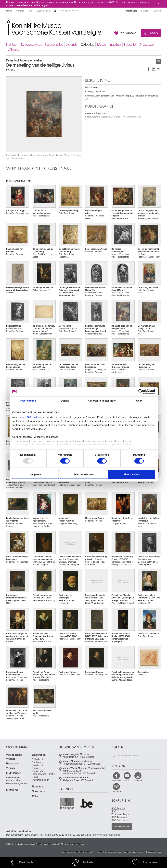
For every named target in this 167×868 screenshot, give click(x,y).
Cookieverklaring (153, 852)
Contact (20, 11)
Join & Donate (128, 33)
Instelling (115, 45)
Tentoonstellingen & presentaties (42, 45)
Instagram (138, 781)
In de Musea (14, 773)
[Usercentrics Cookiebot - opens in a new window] (141, 392)
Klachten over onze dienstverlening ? (77, 852)
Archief (36, 768)
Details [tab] (65, 401)
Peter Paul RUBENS (113, 115)
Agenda (72, 45)
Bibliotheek (38, 759)
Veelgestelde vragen (14, 757)
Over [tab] (139, 401)
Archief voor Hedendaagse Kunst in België (44, 774)
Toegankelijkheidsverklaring (109, 852)
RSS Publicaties (120, 820)
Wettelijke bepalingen (133, 852)
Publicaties (38, 762)
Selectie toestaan (83, 474)
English (157, 11)
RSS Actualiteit (119, 817)
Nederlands (132, 11)
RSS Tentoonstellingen (121, 813)
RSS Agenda (118, 808)
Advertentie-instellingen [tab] (102, 401)
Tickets (154, 33)
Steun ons (38, 791)
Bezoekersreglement (17, 783)
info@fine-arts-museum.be (106, 835)
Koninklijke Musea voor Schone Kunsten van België (7, 21)
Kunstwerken (158, 61)
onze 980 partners (31, 417)
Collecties (87, 45)
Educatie (130, 45)
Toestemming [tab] (28, 401)
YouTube (127, 781)
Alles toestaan (132, 474)
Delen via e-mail (158, 69)
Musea (102, 45)
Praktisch (12, 45)
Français (145, 11)
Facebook (116, 781)
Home (9, 11)
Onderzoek (147, 45)
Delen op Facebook (149, 69)
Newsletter (123, 827)
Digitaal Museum (41, 780)
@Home (14, 50)
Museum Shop (14, 780)
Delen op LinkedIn (154, 69)
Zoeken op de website (55, 11)
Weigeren (35, 474)
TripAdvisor (116, 792)
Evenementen (43, 11)
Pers (30, 11)
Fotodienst (37, 765)
